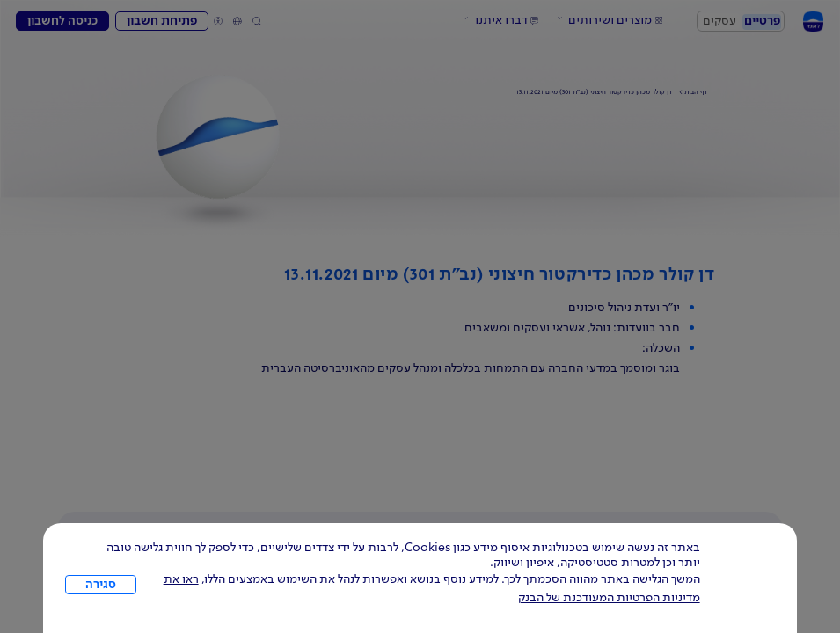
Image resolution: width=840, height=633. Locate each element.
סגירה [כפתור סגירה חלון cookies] (101, 585)
